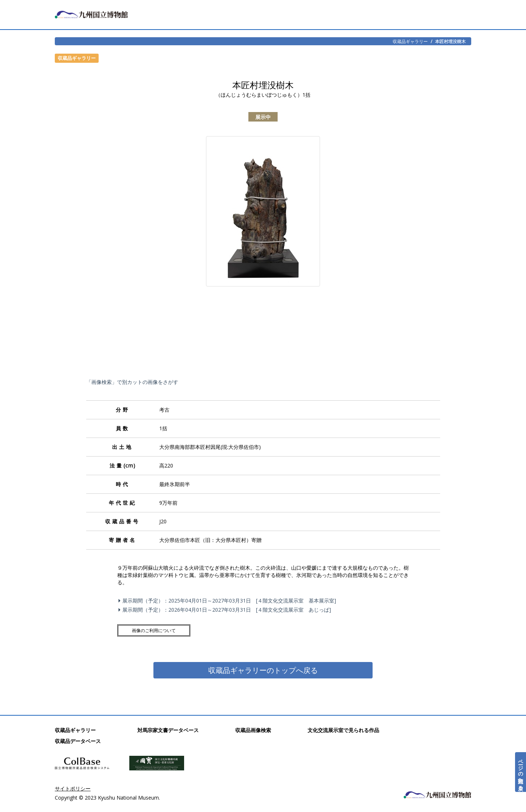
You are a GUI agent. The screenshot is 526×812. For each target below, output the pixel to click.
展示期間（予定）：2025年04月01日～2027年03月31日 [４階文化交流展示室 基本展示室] (228, 601)
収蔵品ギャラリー (410, 41)
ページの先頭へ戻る (521, 772)
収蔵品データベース (78, 741)
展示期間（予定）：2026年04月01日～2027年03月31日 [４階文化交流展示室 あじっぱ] (226, 610)
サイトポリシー (73, 788)
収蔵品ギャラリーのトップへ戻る (263, 670)
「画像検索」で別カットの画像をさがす (132, 382)
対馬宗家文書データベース (168, 730)
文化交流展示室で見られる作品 (343, 730)
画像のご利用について (154, 630)
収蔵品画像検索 (253, 730)
